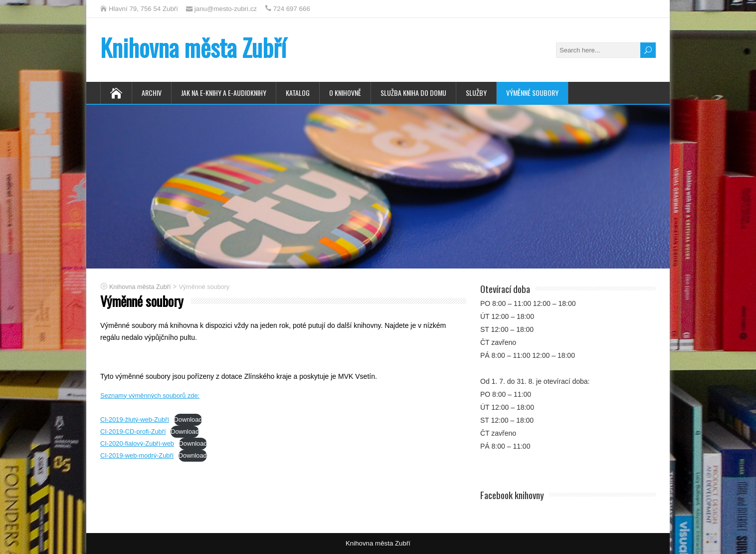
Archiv (152, 93)
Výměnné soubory (532, 93)
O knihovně (345, 93)
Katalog (298, 93)
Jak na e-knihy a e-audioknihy (224, 93)
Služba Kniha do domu (413, 93)
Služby (476, 93)
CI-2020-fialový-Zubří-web (137, 443)
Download (188, 419)
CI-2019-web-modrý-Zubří (137, 455)
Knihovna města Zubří (193, 47)
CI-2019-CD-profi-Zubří (133, 431)
